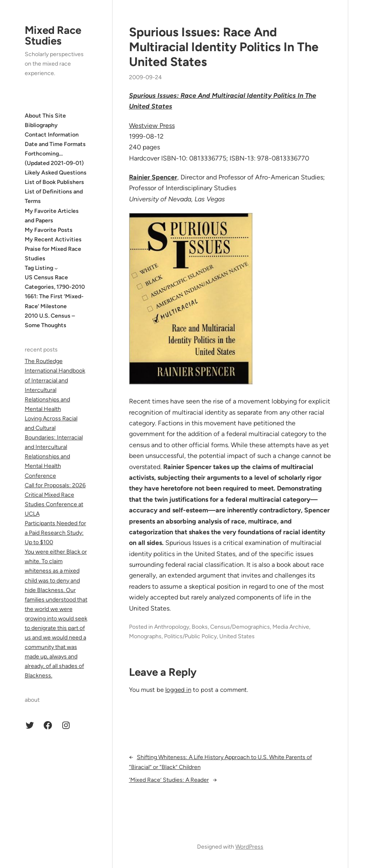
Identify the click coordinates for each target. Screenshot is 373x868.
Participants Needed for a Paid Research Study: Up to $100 (55, 533)
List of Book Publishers (54, 182)
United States (237, 636)
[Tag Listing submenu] (56, 268)
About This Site (45, 116)
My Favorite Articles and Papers (52, 216)
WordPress (249, 847)
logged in (178, 690)
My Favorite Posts (49, 230)
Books (200, 627)
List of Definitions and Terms (54, 196)
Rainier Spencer (153, 177)
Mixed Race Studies (53, 35)
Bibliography (41, 125)
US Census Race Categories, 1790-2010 (55, 282)
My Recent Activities (53, 239)
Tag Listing (39, 268)
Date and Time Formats (55, 144)
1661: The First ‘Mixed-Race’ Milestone (54, 301)
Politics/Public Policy (190, 636)
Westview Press (152, 126)
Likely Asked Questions (56, 173)
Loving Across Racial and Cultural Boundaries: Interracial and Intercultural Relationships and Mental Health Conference (54, 447)
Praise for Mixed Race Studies (53, 254)
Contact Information (52, 135)
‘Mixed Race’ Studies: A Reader (169, 780)
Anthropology (172, 627)
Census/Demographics (240, 627)
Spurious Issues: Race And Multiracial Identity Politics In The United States (224, 47)
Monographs (145, 636)
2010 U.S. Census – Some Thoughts (50, 321)
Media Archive (291, 627)
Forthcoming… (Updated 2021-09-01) (54, 158)
